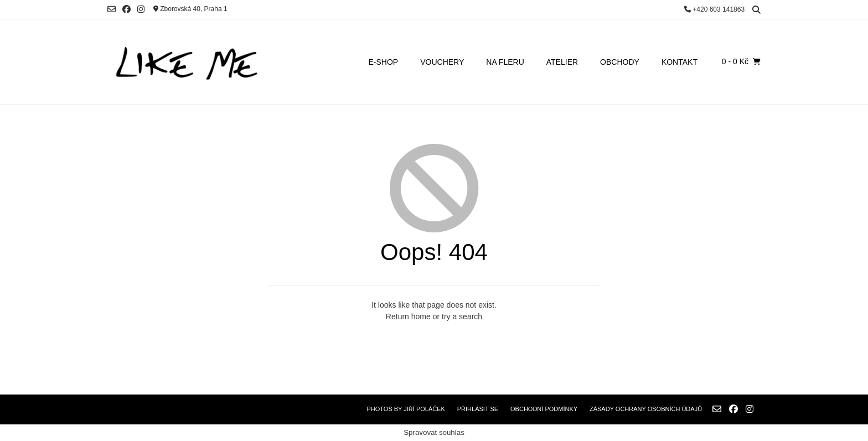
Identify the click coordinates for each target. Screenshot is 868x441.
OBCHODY (620, 62)
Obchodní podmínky (544, 409)
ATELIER (562, 62)
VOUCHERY (442, 62)
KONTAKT (680, 62)
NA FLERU (505, 62)
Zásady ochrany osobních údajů (646, 409)
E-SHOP (384, 62)
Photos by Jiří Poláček (405, 409)
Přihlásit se (478, 409)
